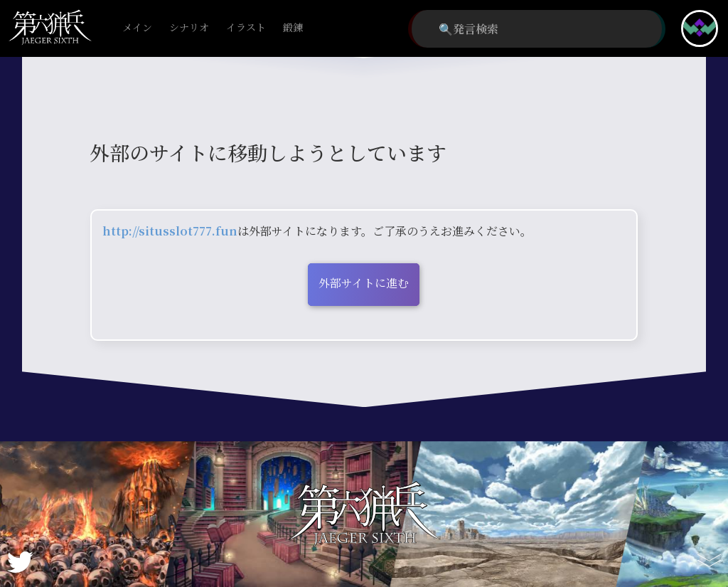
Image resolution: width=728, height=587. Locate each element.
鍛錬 (293, 28)
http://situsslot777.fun (170, 231)
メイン (137, 28)
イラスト (246, 28)
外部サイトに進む (364, 283)
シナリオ (189, 28)
